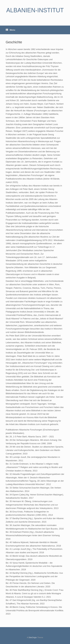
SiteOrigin (33, 637)
